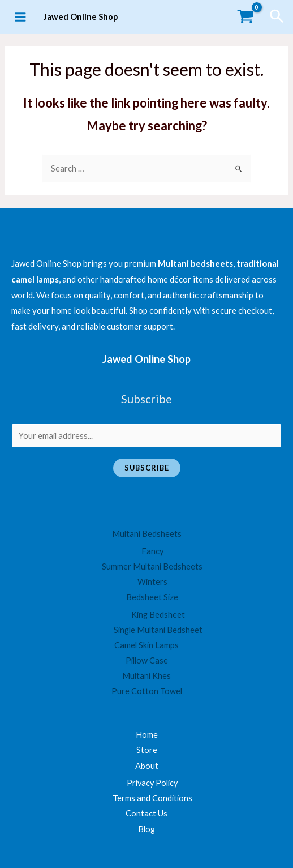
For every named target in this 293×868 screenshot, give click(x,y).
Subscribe (147, 468)
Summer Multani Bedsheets (152, 566)
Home (147, 735)
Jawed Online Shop (81, 17)
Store (147, 750)
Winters (152, 582)
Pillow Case (147, 660)
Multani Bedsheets (147, 534)
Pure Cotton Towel (147, 691)
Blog (146, 829)
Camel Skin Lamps (146, 645)
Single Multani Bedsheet (158, 630)
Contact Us (146, 813)
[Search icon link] (277, 17)
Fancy (152, 551)
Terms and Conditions (152, 798)
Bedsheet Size (152, 597)
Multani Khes (146, 676)
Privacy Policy (152, 783)
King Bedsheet (158, 615)
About (147, 766)
